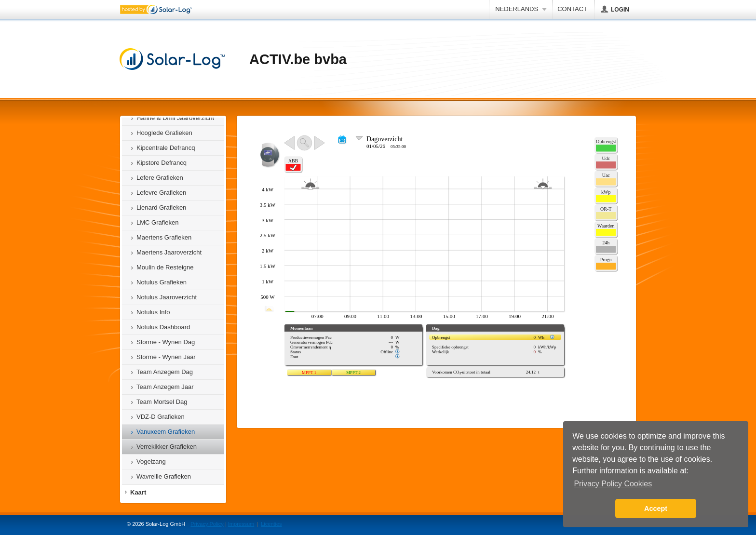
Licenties (271, 524)
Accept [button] (656, 508)
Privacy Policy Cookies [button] (613, 484)
